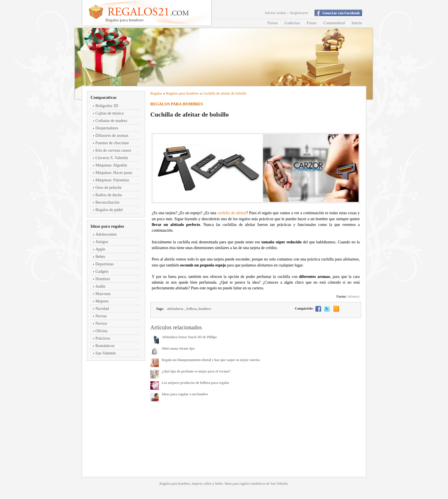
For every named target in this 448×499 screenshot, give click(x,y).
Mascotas (103, 294)
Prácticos (103, 338)
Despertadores (107, 128)
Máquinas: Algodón (111, 165)
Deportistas (105, 264)
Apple (100, 249)
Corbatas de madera (111, 121)
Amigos (102, 242)
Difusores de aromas (112, 136)
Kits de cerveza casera (113, 150)
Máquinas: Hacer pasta (114, 173)
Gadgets (102, 271)
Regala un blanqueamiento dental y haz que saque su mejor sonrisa (211, 360)
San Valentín (106, 353)
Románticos (105, 346)
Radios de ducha (109, 195)
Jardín (100, 286)
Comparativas (104, 97)
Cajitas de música (110, 113)
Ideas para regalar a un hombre (185, 394)
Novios (101, 323)
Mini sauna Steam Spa (178, 348)
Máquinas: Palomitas (112, 180)
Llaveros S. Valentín (112, 158)
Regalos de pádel (109, 210)
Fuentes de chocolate (112, 143)
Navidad (102, 309)
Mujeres (102, 301)
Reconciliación (107, 202)
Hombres (103, 279)
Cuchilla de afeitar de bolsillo (225, 93)
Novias (101, 316)
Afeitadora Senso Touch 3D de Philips (189, 337)
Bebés (100, 257)
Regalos (156, 93)
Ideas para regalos (107, 226)
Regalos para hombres (183, 93)
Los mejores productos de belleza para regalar (196, 383)
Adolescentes (106, 234)
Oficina (101, 331)
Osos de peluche (109, 188)
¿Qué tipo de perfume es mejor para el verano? (196, 371)
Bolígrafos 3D (107, 106)
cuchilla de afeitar (232, 213)
